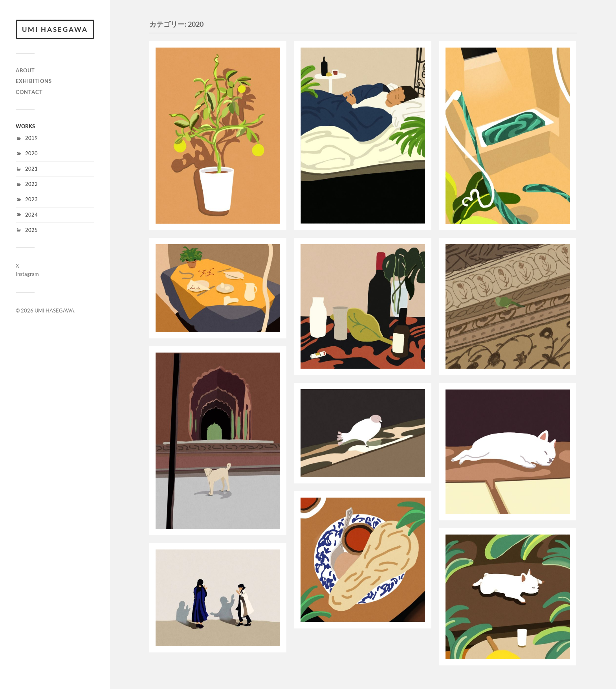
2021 (31, 169)
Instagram (27, 274)
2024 (31, 215)
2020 (31, 153)
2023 (31, 199)
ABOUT (25, 70)
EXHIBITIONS (34, 81)
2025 (31, 230)
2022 (31, 184)
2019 (31, 138)
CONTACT (29, 92)
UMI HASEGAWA (55, 29)
